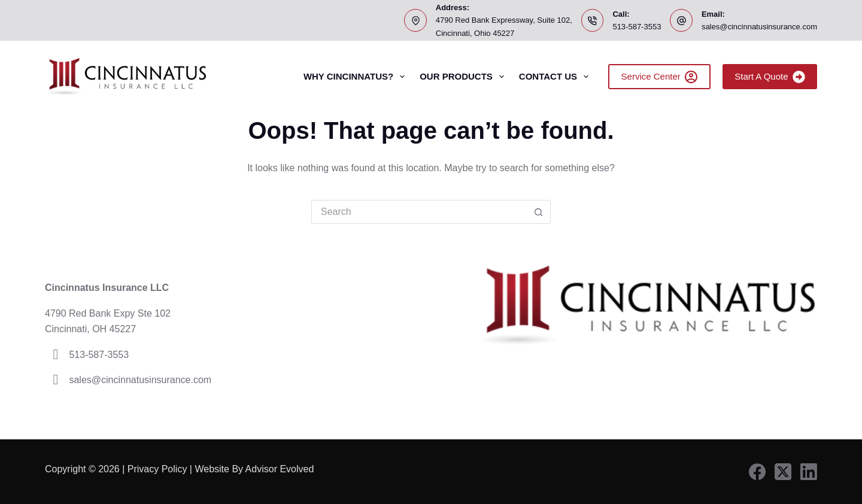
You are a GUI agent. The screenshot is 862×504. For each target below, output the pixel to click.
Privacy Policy (157, 469)
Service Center (660, 77)
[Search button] (538, 212)
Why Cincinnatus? (356, 77)
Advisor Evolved (281, 469)
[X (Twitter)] (783, 472)
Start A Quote (770, 77)
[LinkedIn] (809, 472)
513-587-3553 (637, 27)
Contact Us (556, 77)
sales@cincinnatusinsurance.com (759, 27)
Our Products (464, 77)
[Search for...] (419, 212)
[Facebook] (757, 472)
